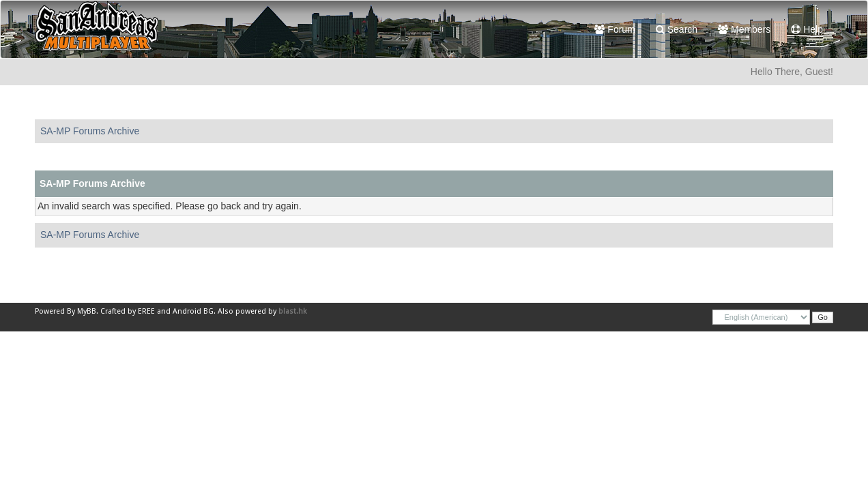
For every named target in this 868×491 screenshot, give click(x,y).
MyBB (87, 311)
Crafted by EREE (128, 311)
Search (677, 29)
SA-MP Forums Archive (90, 131)
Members (744, 29)
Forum (614, 29)
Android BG (193, 311)
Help (807, 29)
